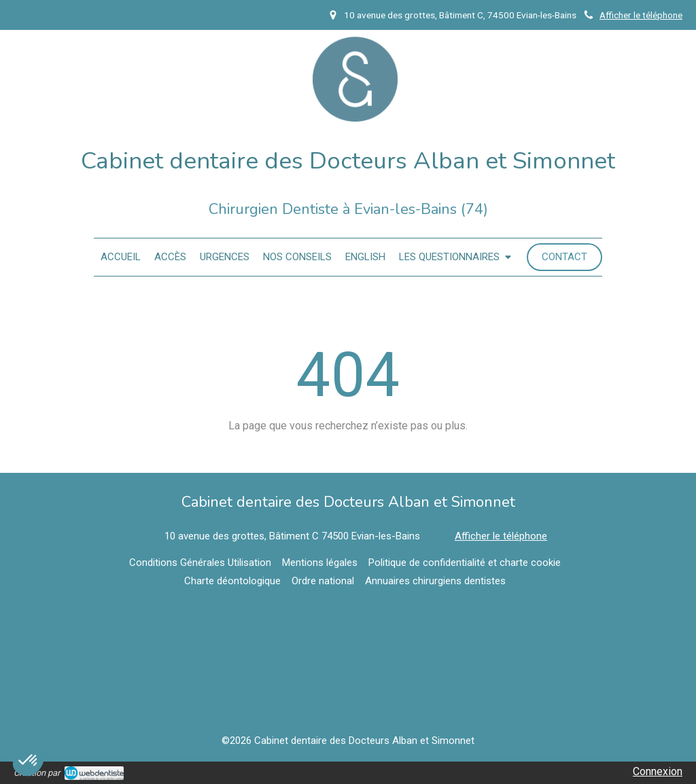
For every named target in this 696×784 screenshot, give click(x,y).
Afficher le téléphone (641, 15)
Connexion (658, 771)
